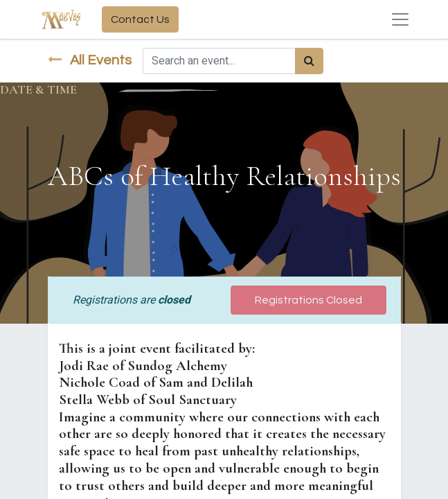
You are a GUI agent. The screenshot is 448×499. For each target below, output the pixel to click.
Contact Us (140, 19)
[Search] (309, 61)
